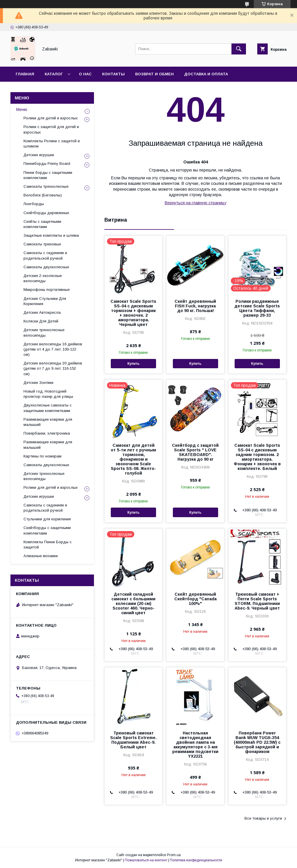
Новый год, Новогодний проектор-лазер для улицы (48, 394)
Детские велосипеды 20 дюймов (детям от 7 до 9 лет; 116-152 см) (53, 368)
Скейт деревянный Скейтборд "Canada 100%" (195, 599)
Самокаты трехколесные (46, 186)
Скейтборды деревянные (46, 213)
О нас (85, 74)
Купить (133, 364)
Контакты (113, 74)
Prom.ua (174, 855)
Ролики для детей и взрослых (51, 118)
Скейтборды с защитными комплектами (47, 530)
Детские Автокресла (42, 312)
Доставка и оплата (206, 74)
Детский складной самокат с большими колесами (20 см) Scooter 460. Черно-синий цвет (133, 603)
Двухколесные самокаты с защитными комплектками (48, 408)
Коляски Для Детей (41, 321)
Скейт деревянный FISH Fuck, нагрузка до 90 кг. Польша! (195, 306)
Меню (22, 110)
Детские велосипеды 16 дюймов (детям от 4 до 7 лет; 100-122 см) (53, 349)
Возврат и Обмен (154, 74)
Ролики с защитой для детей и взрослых (51, 129)
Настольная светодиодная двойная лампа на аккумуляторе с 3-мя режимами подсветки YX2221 (195, 745)
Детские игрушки (39, 155)
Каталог (54, 74)
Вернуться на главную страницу (196, 203)
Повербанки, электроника (47, 433)
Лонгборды (34, 204)
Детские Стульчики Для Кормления (45, 301)
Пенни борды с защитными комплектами (48, 175)
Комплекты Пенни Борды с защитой (48, 545)
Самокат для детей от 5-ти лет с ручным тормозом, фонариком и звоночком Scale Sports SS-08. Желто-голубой (133, 459)
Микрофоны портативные (47, 290)
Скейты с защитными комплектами (42, 224)
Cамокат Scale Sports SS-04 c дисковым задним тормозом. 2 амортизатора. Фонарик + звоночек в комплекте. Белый (257, 457)
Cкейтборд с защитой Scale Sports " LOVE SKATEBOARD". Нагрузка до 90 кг (195, 452)
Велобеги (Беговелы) (43, 195)
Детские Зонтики (38, 383)
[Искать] (239, 49)
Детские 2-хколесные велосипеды (43, 278)
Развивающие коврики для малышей (48, 422)
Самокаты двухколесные (46, 267)
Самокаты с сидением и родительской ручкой (45, 255)
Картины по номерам (42, 456)
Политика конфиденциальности (196, 860)
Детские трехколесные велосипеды (44, 332)
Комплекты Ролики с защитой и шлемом (52, 144)
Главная (25, 74)
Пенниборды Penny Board (47, 164)
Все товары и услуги (263, 818)
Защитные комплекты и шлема (51, 235)
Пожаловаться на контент (146, 860)
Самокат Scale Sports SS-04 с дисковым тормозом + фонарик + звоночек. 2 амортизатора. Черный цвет (133, 313)
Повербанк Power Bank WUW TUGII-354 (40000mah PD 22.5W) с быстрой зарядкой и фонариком (257, 742)
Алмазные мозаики (41, 556)
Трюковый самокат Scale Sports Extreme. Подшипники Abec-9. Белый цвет (133, 740)
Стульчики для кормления (47, 519)
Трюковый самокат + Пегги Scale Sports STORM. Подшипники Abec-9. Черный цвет (257, 601)
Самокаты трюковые (42, 244)
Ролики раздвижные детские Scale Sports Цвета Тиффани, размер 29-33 (257, 308)
